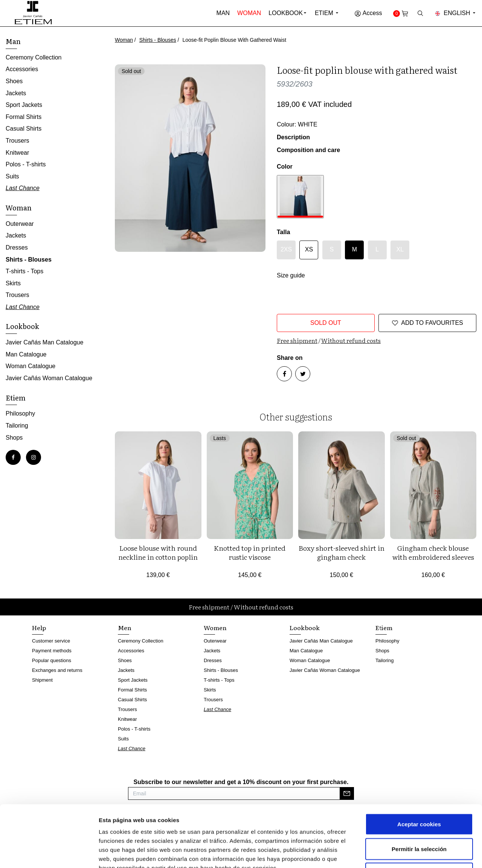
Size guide (291, 275)
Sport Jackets (24, 105)
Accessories (22, 69)
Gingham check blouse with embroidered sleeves (433, 552)
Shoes (14, 81)
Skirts (13, 283)
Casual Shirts (24, 129)
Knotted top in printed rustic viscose (250, 552)
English (456, 13)
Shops (14, 438)
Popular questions (52, 660)
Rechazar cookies (419, 819)
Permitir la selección (419, 794)
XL (400, 249)
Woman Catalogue (31, 366)
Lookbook (286, 13)
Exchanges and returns (57, 670)
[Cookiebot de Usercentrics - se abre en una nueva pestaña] (49, 853)
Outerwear (20, 224)
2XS (286, 249)
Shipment (42, 680)
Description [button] (293, 137)
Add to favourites (427, 323)
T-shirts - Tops (24, 271)
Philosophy (20, 413)
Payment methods (52, 651)
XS (309, 249)
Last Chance (23, 188)
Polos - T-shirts (26, 164)
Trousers (18, 141)
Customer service (51, 641)
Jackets (16, 93)
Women (215, 627)
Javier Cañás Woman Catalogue (49, 378)
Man (223, 13)
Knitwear (17, 153)
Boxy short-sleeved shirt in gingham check (342, 552)
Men (125, 627)
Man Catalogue (26, 354)
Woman (249, 13)
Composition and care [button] (308, 150)
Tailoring (17, 426)
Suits (12, 176)
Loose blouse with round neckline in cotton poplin (158, 552)
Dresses (17, 247)
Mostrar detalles (405, 853)
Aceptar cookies (419, 769)
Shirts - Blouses (158, 40)
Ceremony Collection (34, 57)
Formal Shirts (24, 117)
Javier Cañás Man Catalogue (44, 342)
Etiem (327, 13)
